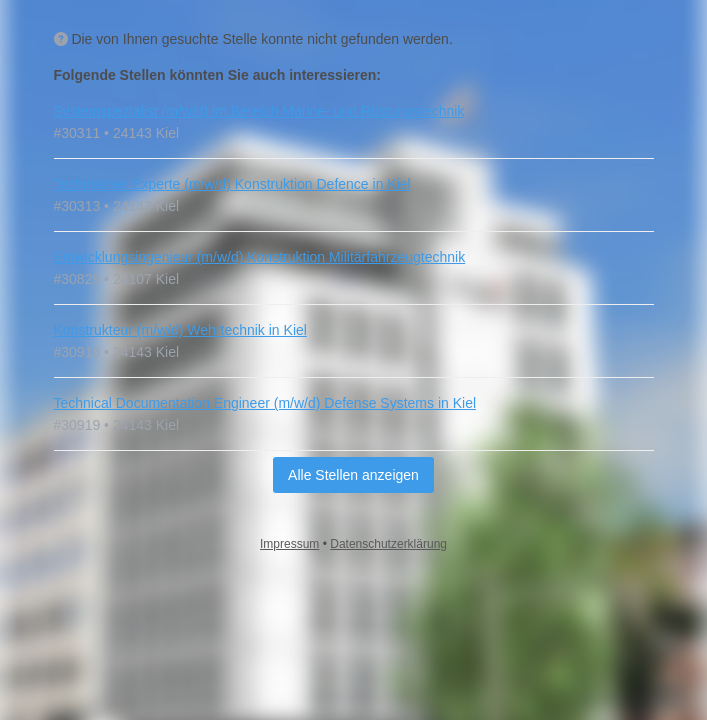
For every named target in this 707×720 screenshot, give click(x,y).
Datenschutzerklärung (388, 544)
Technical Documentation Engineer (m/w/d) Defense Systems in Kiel (265, 403)
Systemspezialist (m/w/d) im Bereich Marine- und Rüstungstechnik (259, 111)
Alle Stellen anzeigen (353, 475)
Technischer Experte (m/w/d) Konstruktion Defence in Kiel (232, 184)
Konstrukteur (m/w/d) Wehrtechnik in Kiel (180, 330)
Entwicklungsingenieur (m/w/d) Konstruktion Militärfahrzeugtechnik (260, 257)
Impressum (289, 544)
